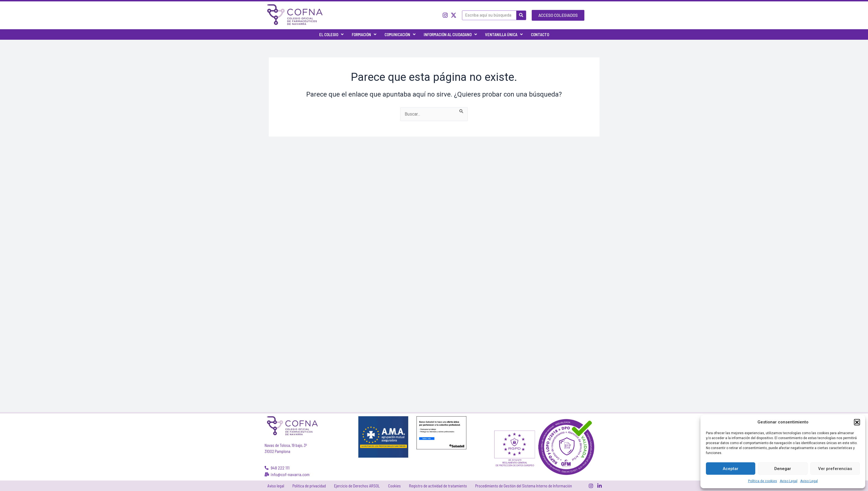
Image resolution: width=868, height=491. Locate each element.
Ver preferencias (835, 469)
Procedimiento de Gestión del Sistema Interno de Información (524, 486)
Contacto (540, 34)
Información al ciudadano (450, 34)
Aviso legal (276, 486)
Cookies (394, 486)
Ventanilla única (504, 34)
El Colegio (331, 34)
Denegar (783, 469)
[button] (857, 422)
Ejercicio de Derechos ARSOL (357, 486)
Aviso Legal (789, 481)
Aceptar (731, 469)
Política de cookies (763, 481)
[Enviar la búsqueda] (461, 111)
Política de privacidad (309, 486)
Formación (364, 34)
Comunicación (400, 34)
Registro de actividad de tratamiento (438, 486)
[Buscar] (521, 15)
